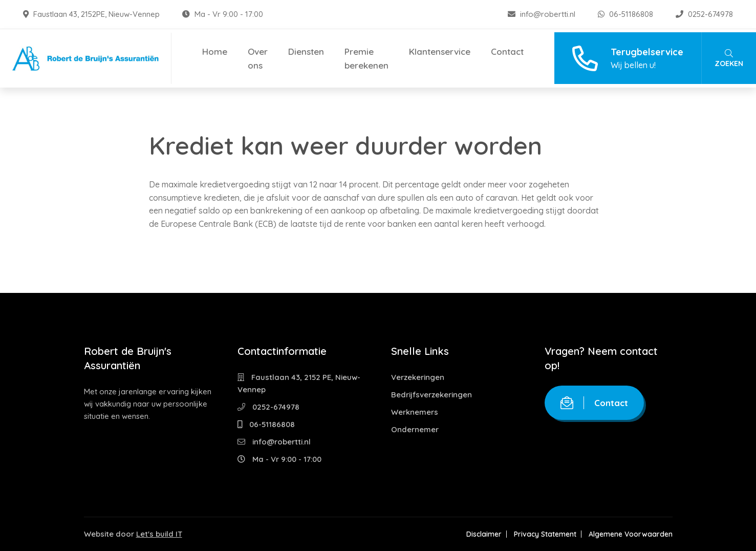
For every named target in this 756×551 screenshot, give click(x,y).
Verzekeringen (418, 377)
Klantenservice (440, 51)
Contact (507, 51)
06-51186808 (627, 14)
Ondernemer (415, 429)
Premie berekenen (366, 58)
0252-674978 (704, 14)
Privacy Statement (545, 534)
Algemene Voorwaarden (631, 534)
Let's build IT (159, 534)
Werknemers (415, 412)
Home (215, 51)
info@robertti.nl (543, 14)
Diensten (306, 51)
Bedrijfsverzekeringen (431, 395)
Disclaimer (484, 534)
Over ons (258, 58)
